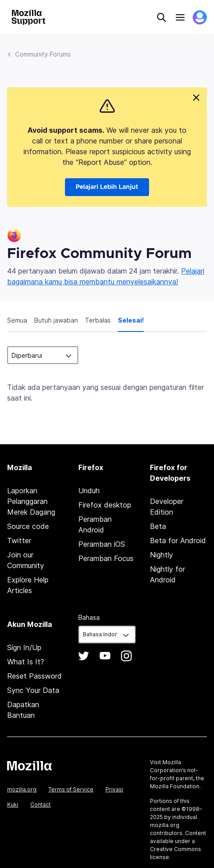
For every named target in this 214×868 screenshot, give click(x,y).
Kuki (13, 805)
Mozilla (29, 766)
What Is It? (26, 662)
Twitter (19, 540)
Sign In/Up (24, 647)
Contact (40, 805)
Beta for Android (178, 540)
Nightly (162, 555)
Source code (28, 526)
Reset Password (34, 676)
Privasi (114, 789)
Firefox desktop (105, 505)
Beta (158, 526)
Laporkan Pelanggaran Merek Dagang (31, 501)
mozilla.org (22, 789)
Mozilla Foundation (175, 786)
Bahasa (89, 617)
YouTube (105, 656)
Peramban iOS (102, 544)
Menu (180, 17)
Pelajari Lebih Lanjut (107, 187)
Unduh (89, 491)
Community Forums (43, 54)
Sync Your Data (33, 690)
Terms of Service (71, 789)
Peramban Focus (106, 558)
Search (162, 17)
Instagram (126, 656)
